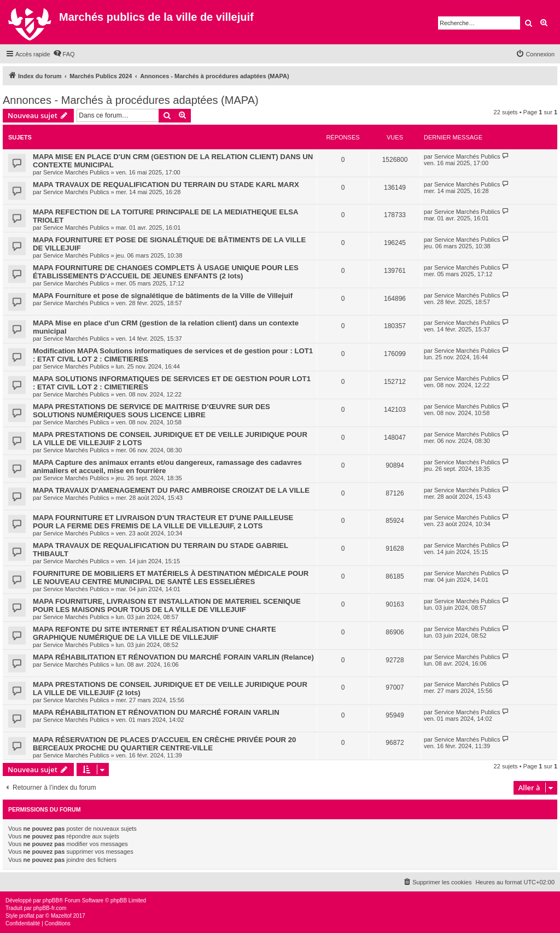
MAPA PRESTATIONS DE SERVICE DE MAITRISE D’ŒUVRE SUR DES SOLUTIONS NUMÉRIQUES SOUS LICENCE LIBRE (151, 411)
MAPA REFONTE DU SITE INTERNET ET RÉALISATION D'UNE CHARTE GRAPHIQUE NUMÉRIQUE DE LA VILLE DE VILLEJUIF (154, 633)
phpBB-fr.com (50, 908)
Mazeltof (61, 916)
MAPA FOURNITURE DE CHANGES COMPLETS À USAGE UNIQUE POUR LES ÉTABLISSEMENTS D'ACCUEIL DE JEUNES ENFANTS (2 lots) (166, 272)
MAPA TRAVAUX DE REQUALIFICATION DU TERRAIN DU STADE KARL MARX (166, 185)
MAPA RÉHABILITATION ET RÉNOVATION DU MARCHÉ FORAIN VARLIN (156, 712)
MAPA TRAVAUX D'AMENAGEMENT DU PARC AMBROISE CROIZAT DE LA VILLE (171, 490)
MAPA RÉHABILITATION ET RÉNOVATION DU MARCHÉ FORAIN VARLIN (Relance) (173, 657)
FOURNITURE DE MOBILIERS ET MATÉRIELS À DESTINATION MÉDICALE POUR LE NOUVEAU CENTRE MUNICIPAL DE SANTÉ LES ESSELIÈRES (171, 578)
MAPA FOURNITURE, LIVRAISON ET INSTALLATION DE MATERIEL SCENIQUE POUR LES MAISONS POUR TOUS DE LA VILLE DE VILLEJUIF (167, 605)
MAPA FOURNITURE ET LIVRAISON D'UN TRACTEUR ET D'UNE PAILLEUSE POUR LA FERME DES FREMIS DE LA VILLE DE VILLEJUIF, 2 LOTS (163, 522)
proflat (27, 916)
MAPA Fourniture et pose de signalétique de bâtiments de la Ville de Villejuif (163, 296)
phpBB (51, 900)
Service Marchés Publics (76, 172)
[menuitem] (64, 54)
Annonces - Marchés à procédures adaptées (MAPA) (131, 100)
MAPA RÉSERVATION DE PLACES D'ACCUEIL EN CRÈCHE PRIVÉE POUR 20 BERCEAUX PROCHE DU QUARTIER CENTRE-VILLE (164, 744)
